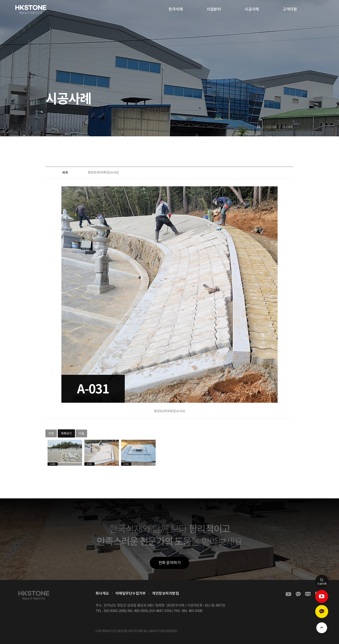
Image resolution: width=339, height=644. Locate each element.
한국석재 (176, 9)
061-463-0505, (138, 611)
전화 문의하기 (170, 563)
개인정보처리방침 (165, 593)
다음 (81, 433)
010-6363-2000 (115, 611)
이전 (51, 433)
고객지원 (290, 9)
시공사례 (252, 9)
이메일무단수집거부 (131, 593)
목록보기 (66, 433)
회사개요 (102, 593)
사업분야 (214, 9)
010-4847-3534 (160, 611)
